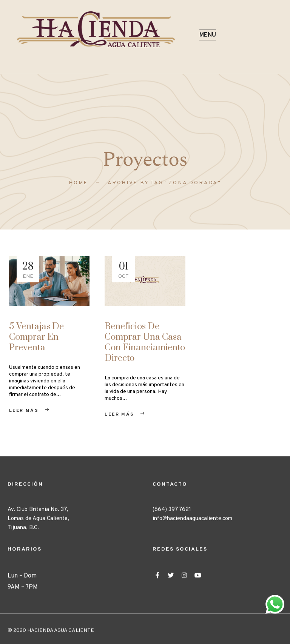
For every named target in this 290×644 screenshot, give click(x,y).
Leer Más (24, 411)
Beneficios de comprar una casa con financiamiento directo (145, 342)
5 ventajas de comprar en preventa (36, 337)
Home (78, 183)
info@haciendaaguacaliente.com (192, 526)
